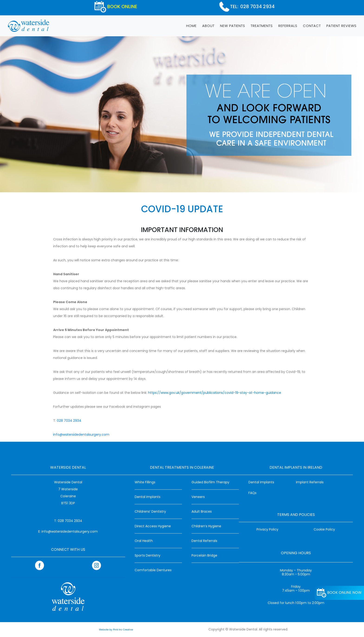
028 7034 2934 (257, 7)
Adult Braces (202, 511)
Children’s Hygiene (206, 526)
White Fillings (145, 482)
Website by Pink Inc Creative (116, 630)
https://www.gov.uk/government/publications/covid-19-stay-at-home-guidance (215, 393)
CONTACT (312, 26)
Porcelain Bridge (204, 555)
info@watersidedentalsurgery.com (81, 435)
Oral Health (144, 541)
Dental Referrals (204, 541)
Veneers (198, 497)
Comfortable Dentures (153, 570)
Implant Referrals (310, 482)
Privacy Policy (267, 529)
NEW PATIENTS (233, 26)
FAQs (252, 493)
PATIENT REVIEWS (341, 26)
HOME (192, 25)
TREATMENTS (262, 26)
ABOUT (208, 26)
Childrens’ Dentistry (150, 511)
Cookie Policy (324, 529)
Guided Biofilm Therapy (210, 482)
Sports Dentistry (148, 555)
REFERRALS (288, 26)
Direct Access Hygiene (153, 526)
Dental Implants (148, 497)
